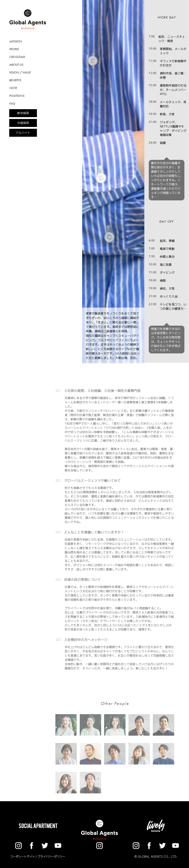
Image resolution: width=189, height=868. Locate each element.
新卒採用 (23, 113)
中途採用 (23, 123)
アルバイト (23, 133)
